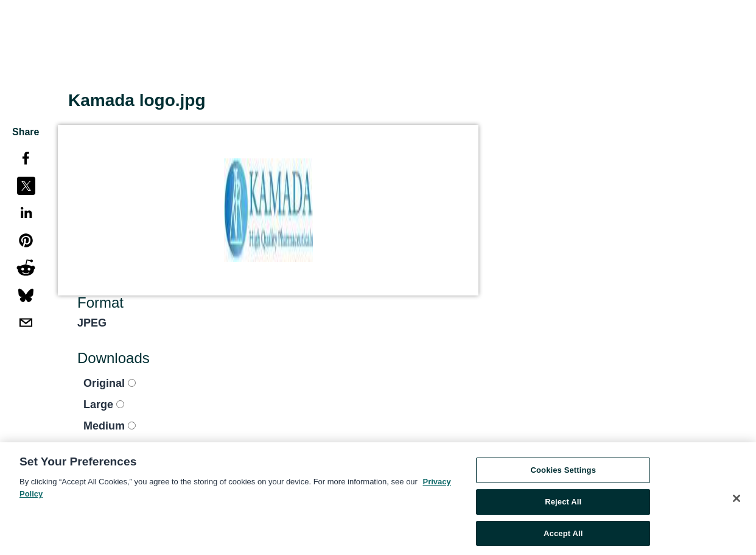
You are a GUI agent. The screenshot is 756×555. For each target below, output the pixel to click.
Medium (110, 426)
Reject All (563, 504)
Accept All (563, 536)
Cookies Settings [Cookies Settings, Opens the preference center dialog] (563, 472)
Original (110, 383)
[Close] (737, 501)
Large (104, 405)
